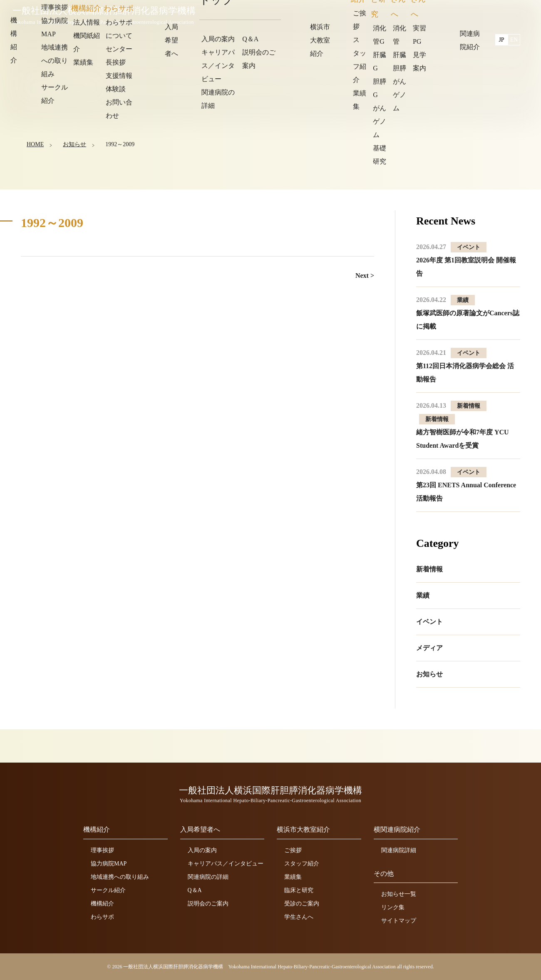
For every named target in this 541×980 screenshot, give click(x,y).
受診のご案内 (302, 904)
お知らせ (74, 144)
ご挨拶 (293, 850)
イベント (429, 622)
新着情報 (429, 569)
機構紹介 (102, 904)
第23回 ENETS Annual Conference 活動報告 (466, 485)
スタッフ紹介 (302, 864)
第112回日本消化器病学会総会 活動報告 (465, 366)
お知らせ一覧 (399, 894)
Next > (365, 276)
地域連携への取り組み (120, 877)
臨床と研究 (299, 890)
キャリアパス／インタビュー (226, 864)
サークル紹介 (108, 890)
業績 (423, 595)
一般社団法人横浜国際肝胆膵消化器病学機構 (106, 16)
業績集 (293, 877)
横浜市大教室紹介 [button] (402, 14)
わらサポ (102, 917)
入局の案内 (202, 850)
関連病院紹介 (461, 14)
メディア (429, 648)
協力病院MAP (109, 864)
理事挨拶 (102, 850)
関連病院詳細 (399, 850)
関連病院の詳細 (208, 877)
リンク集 (393, 907)
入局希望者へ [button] (342, 14)
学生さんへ (299, 917)
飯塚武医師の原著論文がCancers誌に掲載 (468, 313)
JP (501, 14)
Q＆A (195, 890)
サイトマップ (399, 921)
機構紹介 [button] (297, 14)
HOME (35, 144)
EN (514, 14)
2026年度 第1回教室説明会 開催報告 (466, 260)
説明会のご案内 (208, 904)
